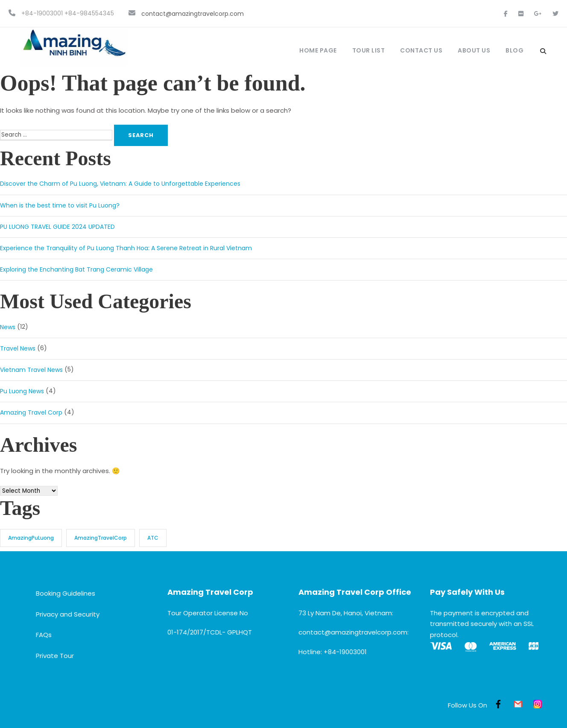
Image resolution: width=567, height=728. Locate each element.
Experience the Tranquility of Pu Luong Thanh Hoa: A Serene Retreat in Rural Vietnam (126, 248)
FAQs (44, 635)
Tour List (369, 50)
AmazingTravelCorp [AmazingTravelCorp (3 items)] (101, 538)
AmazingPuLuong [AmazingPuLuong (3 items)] (31, 538)
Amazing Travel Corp (31, 413)
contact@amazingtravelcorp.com (193, 14)
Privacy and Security (68, 614)
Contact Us (421, 50)
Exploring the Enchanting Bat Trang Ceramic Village (76, 269)
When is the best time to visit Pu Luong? (60, 205)
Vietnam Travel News (31, 370)
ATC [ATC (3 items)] (153, 538)
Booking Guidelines (66, 593)
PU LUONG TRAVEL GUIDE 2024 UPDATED (57, 227)
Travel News (18, 348)
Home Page (318, 50)
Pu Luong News (22, 391)
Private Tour (55, 656)
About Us (474, 50)
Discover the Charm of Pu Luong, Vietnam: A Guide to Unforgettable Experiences (120, 184)
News (8, 327)
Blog (514, 50)
